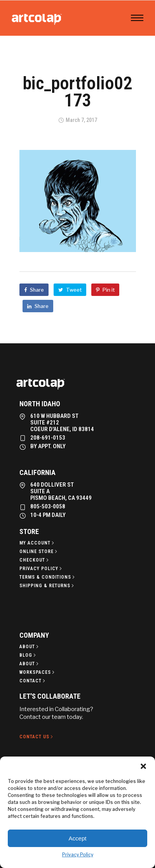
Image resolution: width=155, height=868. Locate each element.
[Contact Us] (37, 737)
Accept (78, 838)
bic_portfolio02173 (77, 92)
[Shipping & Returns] (47, 586)
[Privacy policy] (41, 569)
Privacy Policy (78, 855)
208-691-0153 (48, 438)
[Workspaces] (38, 672)
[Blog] (28, 655)
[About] (30, 647)
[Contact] (33, 681)
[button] (143, 766)
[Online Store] (39, 551)
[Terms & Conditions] (48, 577)
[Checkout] (35, 560)
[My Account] (37, 543)
